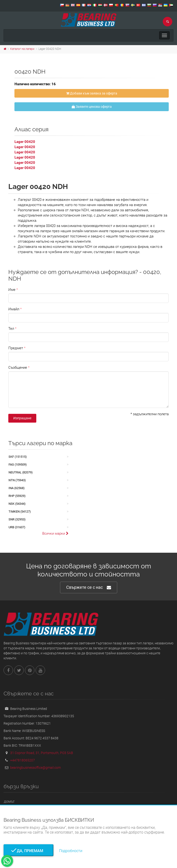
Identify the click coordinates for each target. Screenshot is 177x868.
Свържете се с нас (89, 587)
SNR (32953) (17, 519)
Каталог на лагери (22, 49)
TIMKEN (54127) (20, 512)
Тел (11, 329)
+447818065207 (23, 760)
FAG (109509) (18, 465)
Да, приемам (29, 851)
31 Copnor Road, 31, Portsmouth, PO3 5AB (42, 753)
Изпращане (22, 418)
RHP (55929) (17, 496)
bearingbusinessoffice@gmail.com (35, 768)
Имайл (14, 309)
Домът (9, 802)
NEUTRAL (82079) (21, 472)
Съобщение (18, 368)
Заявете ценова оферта (92, 107)
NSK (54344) (17, 504)
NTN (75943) (17, 480)
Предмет (16, 348)
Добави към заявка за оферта (92, 93)
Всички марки (55, 533)
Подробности (71, 851)
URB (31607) (17, 527)
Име (12, 290)
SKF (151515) (18, 457)
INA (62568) (17, 488)
